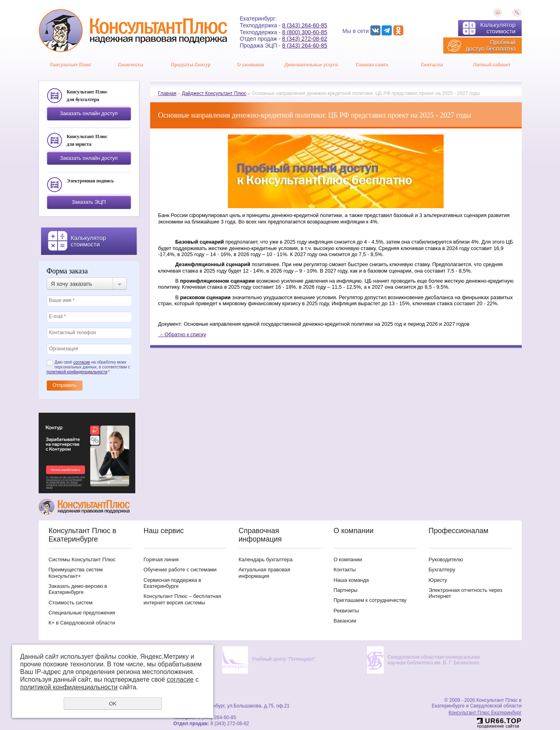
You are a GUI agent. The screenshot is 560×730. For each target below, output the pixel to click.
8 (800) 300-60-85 (305, 32)
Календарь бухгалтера (266, 559)
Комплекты (130, 64)
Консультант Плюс (70, 64)
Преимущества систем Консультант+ (76, 573)
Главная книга (371, 64)
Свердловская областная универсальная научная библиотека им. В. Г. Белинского (434, 660)
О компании (250, 64)
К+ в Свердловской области (82, 623)
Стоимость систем (71, 603)
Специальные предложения (82, 613)
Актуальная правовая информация (265, 573)
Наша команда (351, 580)
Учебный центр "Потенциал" (284, 659)
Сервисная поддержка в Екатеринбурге (173, 583)
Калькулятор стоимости (498, 28)
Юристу (438, 580)
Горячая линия (161, 559)
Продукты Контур (190, 64)
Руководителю (446, 559)
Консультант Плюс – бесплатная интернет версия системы (182, 599)
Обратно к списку (182, 334)
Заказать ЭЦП (89, 202)
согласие (82, 362)
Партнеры (346, 590)
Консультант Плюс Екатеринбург (485, 713)
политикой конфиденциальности (77, 372)
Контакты (431, 64)
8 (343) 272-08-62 (305, 39)
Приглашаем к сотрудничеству (370, 600)
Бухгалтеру (442, 570)
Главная (167, 93)
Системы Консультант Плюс (82, 559)
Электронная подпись (90, 181)
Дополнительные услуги (311, 64)
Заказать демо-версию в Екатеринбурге (78, 589)
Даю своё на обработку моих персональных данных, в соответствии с (88, 367)
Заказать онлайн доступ (89, 113)
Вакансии (345, 621)
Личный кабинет (491, 64)
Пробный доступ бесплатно (490, 45)
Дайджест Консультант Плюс (214, 93)
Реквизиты (346, 611)
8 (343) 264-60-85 (305, 25)
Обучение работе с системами (180, 570)
